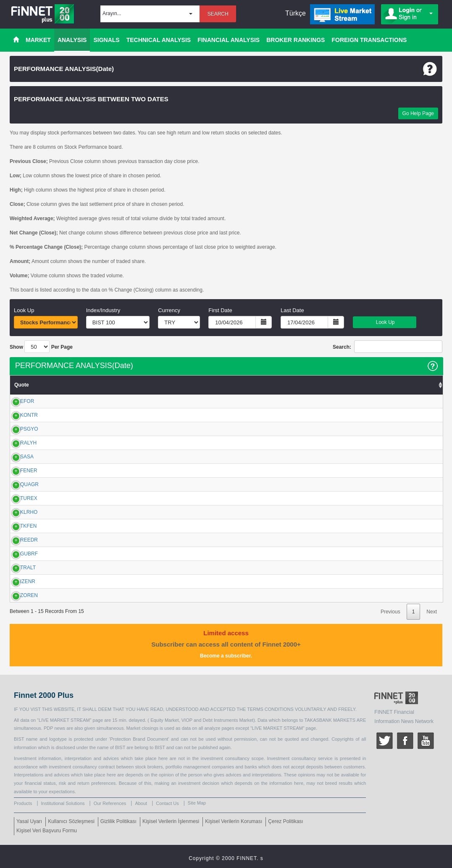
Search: (388, 347)
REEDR (20, 540)
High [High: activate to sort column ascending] (151, 385)
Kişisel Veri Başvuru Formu (47, 831)
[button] (150, 14)
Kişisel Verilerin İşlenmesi (171, 821)
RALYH (19, 443)
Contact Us (167, 803)
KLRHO (20, 512)
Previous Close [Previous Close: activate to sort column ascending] (83, 385)
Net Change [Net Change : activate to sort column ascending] (260, 385)
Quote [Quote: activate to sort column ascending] (22, 385)
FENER (20, 471)
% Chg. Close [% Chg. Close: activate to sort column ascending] (316, 385)
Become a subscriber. (226, 656)
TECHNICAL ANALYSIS (159, 40)
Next (432, 612)
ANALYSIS (72, 40)
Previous (390, 612)
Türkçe (296, 13)
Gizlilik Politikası (118, 821)
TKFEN (19, 526)
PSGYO (20, 429)
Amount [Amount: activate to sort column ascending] (373, 385)
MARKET (38, 40)
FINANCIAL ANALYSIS (229, 40)
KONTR (20, 415)
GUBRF (20, 554)
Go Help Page (418, 113)
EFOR (18, 401)
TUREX (20, 498)
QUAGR (20, 484)
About (141, 803)
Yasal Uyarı (29, 821)
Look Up (384, 322)
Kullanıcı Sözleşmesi (71, 821)
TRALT (19, 568)
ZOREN (20, 595)
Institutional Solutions (63, 803)
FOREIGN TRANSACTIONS (369, 40)
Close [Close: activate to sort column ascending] (182, 385)
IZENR (18, 581)
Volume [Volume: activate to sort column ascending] (429, 385)
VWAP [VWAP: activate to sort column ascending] (215, 385)
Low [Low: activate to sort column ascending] (123, 385)
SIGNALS (106, 40)
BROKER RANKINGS (296, 40)
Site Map (197, 803)
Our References (110, 803)
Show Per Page (41, 347)
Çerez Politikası (285, 821)
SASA (18, 457)
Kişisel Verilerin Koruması (234, 821)
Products (23, 803)
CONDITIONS (279, 709)
